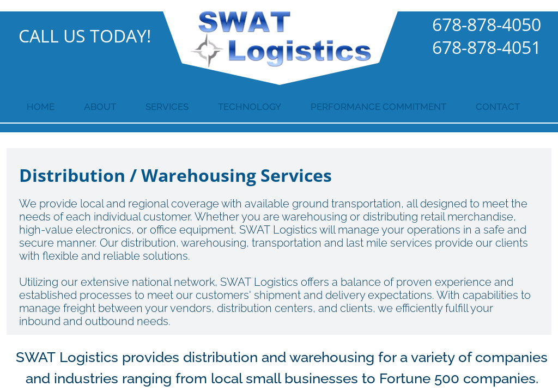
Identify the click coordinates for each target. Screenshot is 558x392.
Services (167, 107)
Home (41, 107)
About (100, 107)
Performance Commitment (378, 107)
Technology (250, 107)
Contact (498, 107)
